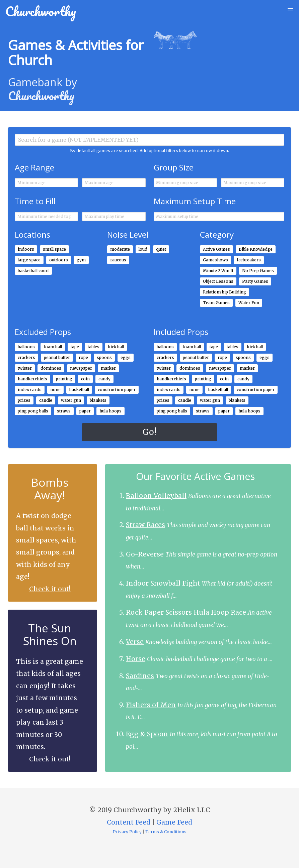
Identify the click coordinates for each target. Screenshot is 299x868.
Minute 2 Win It (218, 271)
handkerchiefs (32, 379)
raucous (118, 260)
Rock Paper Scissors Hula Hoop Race (186, 612)
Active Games (216, 249)
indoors (26, 249)
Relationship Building (225, 292)
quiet (161, 249)
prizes (24, 400)
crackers (26, 357)
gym (81, 260)
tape (75, 347)
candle (46, 400)
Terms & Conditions (166, 832)
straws (64, 411)
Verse (135, 642)
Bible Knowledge (256, 249)
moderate (120, 249)
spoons (104, 357)
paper (85, 411)
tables (94, 347)
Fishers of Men (151, 705)
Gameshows (215, 260)
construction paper (117, 390)
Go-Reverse (145, 554)
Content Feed (129, 822)
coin (85, 379)
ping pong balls (33, 411)
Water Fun (249, 303)
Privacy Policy (127, 832)
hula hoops (110, 411)
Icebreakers (249, 260)
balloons (26, 347)
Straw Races (145, 525)
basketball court (33, 271)
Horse (136, 659)
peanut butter (57, 357)
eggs (126, 357)
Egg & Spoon (147, 734)
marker (108, 368)
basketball (79, 390)
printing (64, 379)
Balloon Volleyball (156, 496)
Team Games (216, 303)
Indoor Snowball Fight (163, 583)
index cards (30, 390)
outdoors (59, 260)
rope (83, 357)
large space (29, 260)
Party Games (255, 281)
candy (104, 379)
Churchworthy (41, 11)
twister (25, 368)
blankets (98, 400)
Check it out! (50, 589)
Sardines (140, 676)
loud (143, 249)
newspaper (81, 368)
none (55, 390)
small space (54, 249)
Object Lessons (218, 281)
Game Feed (174, 822)
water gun (71, 400)
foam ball (53, 347)
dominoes (51, 368)
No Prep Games (258, 271)
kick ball (116, 347)
